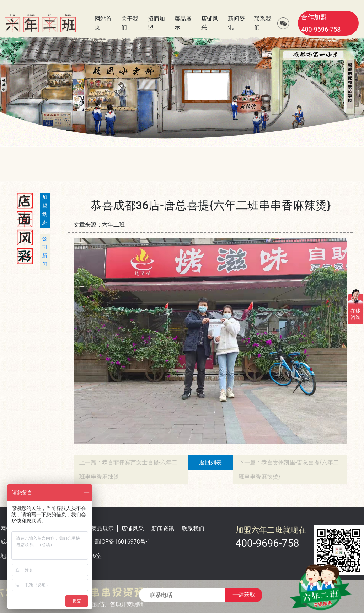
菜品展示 (102, 529)
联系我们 (193, 529)
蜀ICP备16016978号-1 (122, 542)
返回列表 (210, 462)
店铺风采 (133, 529)
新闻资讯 (163, 529)
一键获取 (244, 595)
